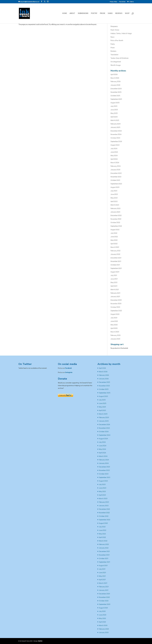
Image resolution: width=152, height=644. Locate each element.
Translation (114, 54)
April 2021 (114, 286)
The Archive (122, 2)
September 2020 (116, 311)
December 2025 (116, 88)
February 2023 (116, 208)
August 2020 (115, 314)
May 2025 (114, 113)
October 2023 (115, 180)
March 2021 (115, 289)
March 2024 (115, 162)
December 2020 (116, 300)
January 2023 (115, 212)
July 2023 (114, 191)
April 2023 (114, 201)
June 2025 (114, 110)
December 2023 (116, 173)
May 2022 (114, 240)
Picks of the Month (117, 40)
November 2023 (116, 177)
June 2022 (114, 236)
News (113, 37)
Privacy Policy (113, 2)
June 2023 (114, 194)
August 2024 (115, 145)
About (72, 13)
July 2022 (114, 233)
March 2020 (115, 332)
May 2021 (114, 282)
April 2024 (114, 159)
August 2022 (115, 229)
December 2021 (116, 258)
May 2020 (114, 325)
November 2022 (116, 219)
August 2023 (115, 187)
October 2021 (115, 265)
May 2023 (114, 198)
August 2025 (115, 103)
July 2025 (114, 106)
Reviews (119, 13)
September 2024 (116, 141)
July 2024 (114, 148)
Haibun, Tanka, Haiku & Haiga (121, 33)
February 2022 (116, 251)
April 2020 (114, 328)
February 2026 (116, 81)
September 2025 (116, 99)
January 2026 (115, 85)
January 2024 (115, 170)
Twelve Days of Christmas (120, 58)
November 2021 (116, 261)
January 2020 (115, 339)
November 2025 (116, 92)
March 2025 (115, 120)
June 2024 (114, 152)
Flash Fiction (115, 30)
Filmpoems (114, 26)
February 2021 (115, 293)
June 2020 (114, 321)
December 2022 (116, 215)
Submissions (83, 13)
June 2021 (114, 279)
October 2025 (115, 95)
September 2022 (116, 226)
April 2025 (114, 117)
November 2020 (116, 303)
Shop (127, 13)
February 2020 (116, 335)
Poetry (94, 13)
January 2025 (115, 127)
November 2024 (116, 134)
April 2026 (114, 74)
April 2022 (114, 244)
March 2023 (115, 205)
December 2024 (116, 131)
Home (64, 13)
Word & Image (116, 65)
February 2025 (116, 124)
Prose (103, 13)
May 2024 (114, 155)
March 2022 (115, 247)
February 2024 (116, 166)
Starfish (40, 641)
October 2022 (115, 222)
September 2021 (116, 268)
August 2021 (115, 272)
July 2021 (114, 275)
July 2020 (114, 318)
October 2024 (115, 138)
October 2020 (115, 307)
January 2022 (115, 254)
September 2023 (116, 184)
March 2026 (115, 78)
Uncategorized (116, 62)
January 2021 (115, 296)
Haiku (110, 13)
